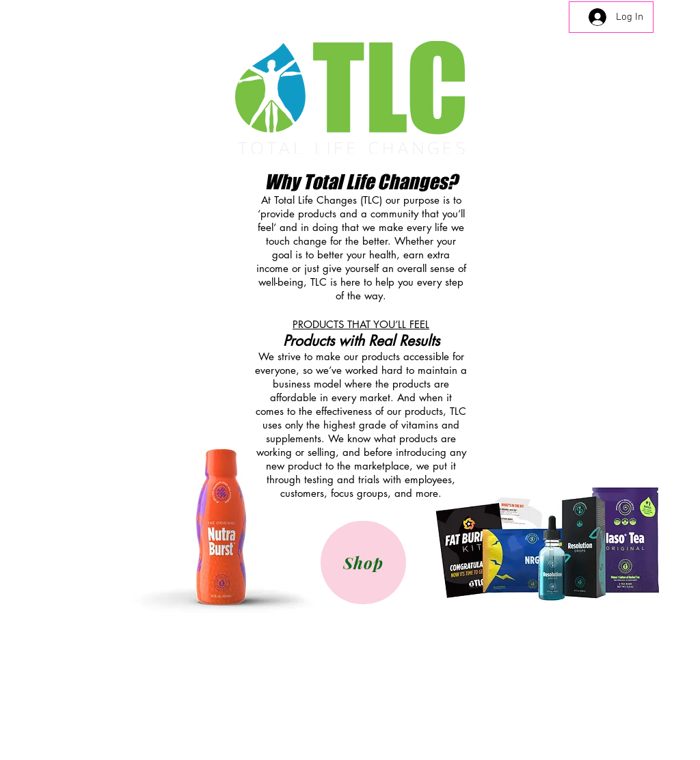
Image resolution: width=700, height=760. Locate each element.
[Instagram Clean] (25, 682)
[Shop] (363, 562)
